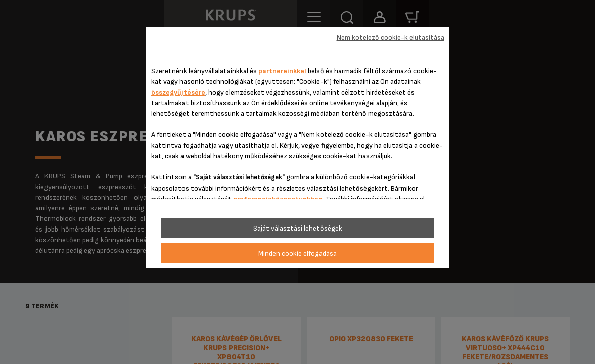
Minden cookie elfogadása (297, 254)
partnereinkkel (282, 71)
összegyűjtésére (178, 92)
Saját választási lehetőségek (298, 228)
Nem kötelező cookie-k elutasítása (391, 38)
